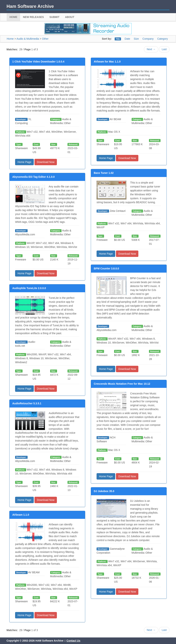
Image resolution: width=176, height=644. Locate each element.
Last (164, 49)
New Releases (33, 17)
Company (148, 39)
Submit (54, 17)
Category (162, 39)
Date (127, 39)
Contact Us (73, 641)
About (70, 17)
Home (13, 17)
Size (136, 39)
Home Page (24, 162)
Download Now (46, 162)
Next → (151, 49)
